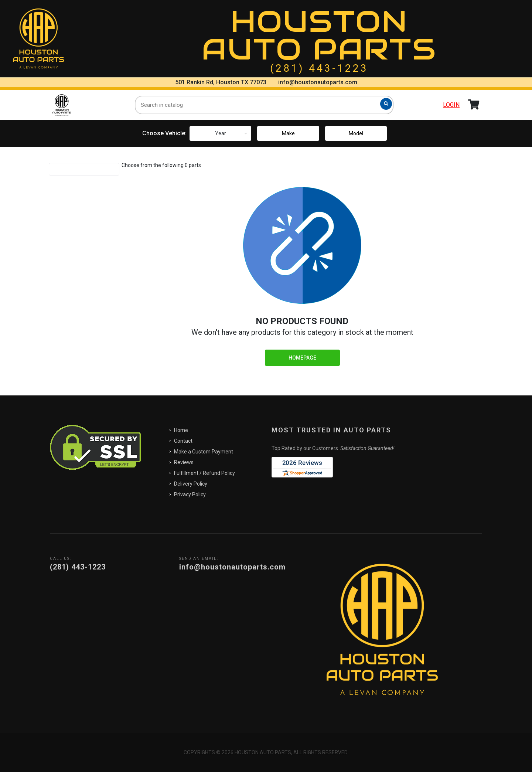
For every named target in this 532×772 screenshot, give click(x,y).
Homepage (302, 358)
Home (181, 430)
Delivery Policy (191, 484)
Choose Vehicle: (164, 133)
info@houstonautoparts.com (318, 82)
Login (451, 105)
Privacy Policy (190, 494)
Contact (183, 441)
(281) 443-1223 (319, 68)
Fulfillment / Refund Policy (204, 473)
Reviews (184, 462)
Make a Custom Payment (204, 452)
